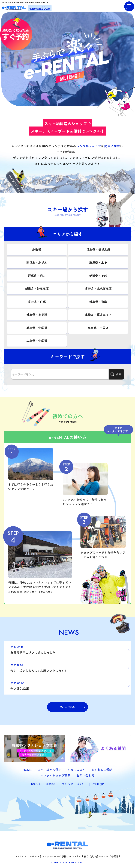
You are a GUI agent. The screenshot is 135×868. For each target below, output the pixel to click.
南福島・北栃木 (37, 262)
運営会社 (51, 782)
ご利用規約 (98, 782)
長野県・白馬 (37, 301)
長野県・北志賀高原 (98, 288)
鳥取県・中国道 (98, 327)
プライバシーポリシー (74, 782)
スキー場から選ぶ (49, 768)
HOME (27, 768)
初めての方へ (76, 768)
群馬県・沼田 (37, 275)
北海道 (37, 249)
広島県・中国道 (37, 340)
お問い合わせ (85, 773)
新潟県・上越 (98, 275)
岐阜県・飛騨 (98, 301)
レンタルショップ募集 (56, 773)
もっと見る (67, 705)
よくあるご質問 (102, 768)
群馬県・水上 (98, 262)
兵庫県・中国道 (37, 327)
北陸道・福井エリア (98, 314)
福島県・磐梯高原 (98, 249)
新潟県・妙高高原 (37, 288)
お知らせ (35, 782)
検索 (116, 373)
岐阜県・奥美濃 (37, 314)
